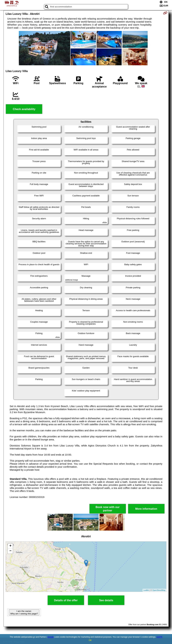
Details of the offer (66, 600)
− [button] (10, 551)
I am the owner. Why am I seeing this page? (24, 612)
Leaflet (146, 590)
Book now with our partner (108, 509)
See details (106, 600)
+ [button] (10, 546)
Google (51, 637)
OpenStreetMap (159, 590)
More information (146, 509)
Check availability (24, 109)
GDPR (159, 637)
